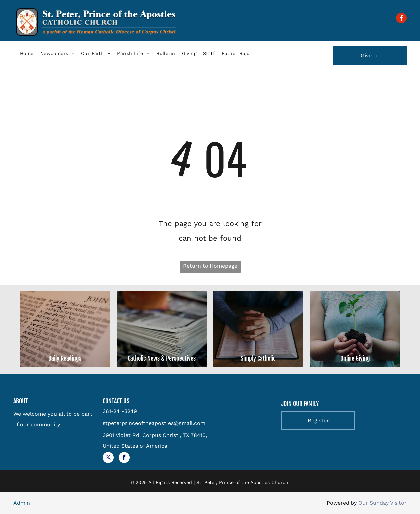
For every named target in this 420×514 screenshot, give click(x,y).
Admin (22, 503)
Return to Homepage (210, 266)
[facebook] (401, 19)
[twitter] (108, 458)
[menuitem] (27, 53)
